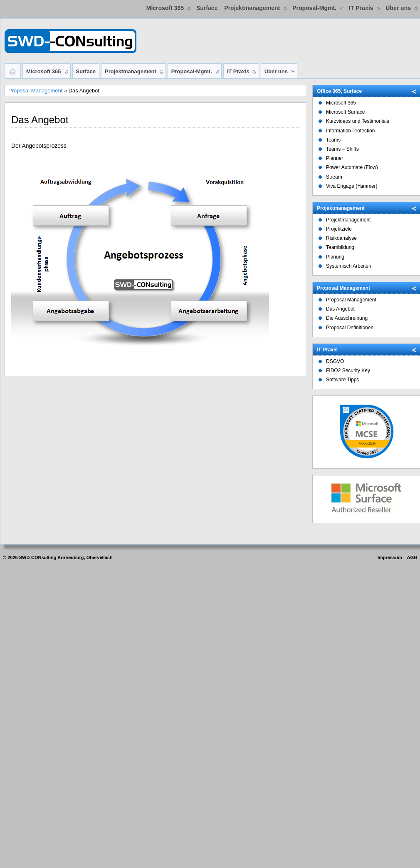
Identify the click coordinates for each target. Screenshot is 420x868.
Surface (207, 8)
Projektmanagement (256, 10)
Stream (334, 177)
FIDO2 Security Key (348, 371)
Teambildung (340, 247)
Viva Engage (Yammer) (352, 186)
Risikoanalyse (341, 238)
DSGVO (335, 361)
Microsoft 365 (169, 10)
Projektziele (339, 229)
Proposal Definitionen (350, 328)
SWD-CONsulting (38, 557)
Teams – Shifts (342, 149)
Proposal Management (35, 91)
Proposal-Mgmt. (318, 10)
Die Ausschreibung (347, 318)
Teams (333, 140)
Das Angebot (340, 309)
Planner (335, 158)
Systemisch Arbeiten (349, 266)
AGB (412, 557)
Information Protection (350, 131)
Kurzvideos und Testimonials (358, 121)
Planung (335, 257)
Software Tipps (342, 380)
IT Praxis (364, 10)
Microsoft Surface (345, 112)
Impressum (390, 557)
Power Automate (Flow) (352, 167)
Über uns (402, 10)
